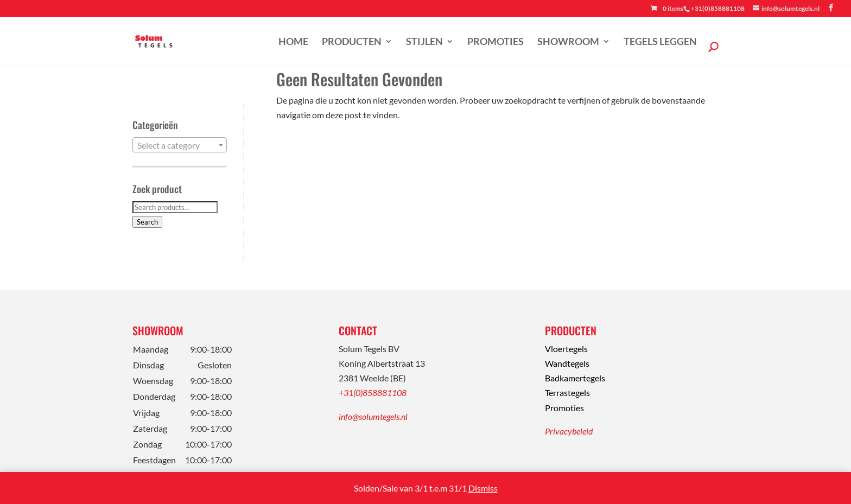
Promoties (496, 42)
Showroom (568, 42)
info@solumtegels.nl (373, 416)
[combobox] (180, 145)
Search (147, 222)
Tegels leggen (660, 42)
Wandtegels (567, 363)
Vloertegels (566, 349)
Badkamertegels (575, 378)
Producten (352, 42)
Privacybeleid (569, 431)
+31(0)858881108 (373, 393)
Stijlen (424, 42)
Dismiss (483, 488)
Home (293, 42)
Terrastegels (567, 393)
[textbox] (180, 145)
